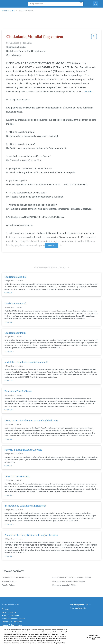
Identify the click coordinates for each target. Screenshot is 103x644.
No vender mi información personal (15, 628)
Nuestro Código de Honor (12, 625)
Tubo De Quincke (9, 585)
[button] (94, 37)
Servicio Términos (9, 612)
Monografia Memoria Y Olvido (64, 585)
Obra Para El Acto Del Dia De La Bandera (69, 581)
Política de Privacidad (10, 616)
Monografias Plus (9, 10)
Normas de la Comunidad (12, 622)
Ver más (51, 246)
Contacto (5, 609)
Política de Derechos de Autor (13, 619)
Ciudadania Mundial (26, 10)
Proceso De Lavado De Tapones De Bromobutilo (72, 578)
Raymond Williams (9, 581)
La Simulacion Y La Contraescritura (16, 578)
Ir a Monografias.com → (80, 605)
